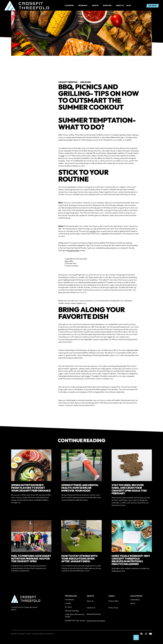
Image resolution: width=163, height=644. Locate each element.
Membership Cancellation (96, 621)
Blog (129, 5)
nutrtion (93, 231)
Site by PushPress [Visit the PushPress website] (47, 634)
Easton (133, 603)
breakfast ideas (73, 250)
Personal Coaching (72, 611)
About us (120, 5)
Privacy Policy (113, 601)
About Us (90, 601)
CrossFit (68, 603)
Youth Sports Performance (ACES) (75, 615)
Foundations (69, 600)
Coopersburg (135, 600)
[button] (70, 6)
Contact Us (91, 608)
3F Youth (68, 607)
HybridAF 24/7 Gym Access (75, 620)
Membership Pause (94, 614)
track (62, 156)
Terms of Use (113, 608)
